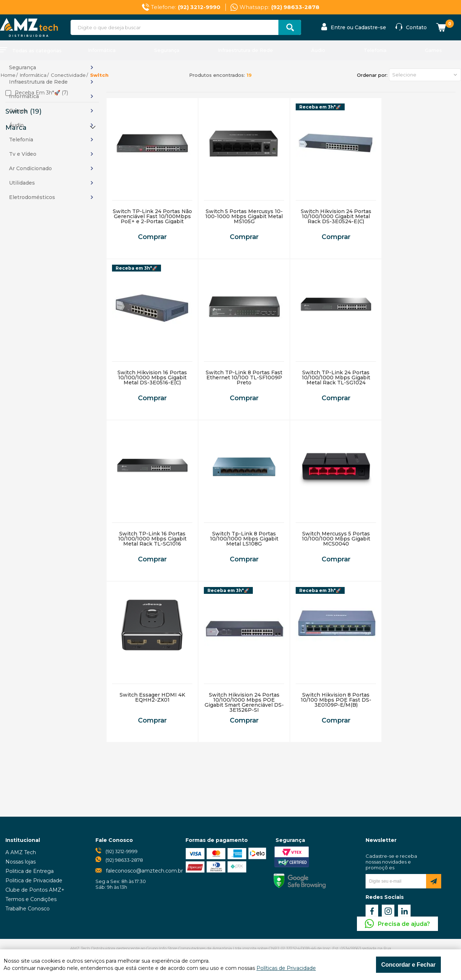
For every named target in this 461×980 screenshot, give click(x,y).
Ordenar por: (372, 75)
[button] (425, 75)
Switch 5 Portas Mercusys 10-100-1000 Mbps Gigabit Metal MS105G (244, 216)
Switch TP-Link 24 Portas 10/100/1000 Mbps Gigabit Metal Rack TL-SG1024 (336, 378)
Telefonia (375, 50)
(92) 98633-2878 (124, 860)
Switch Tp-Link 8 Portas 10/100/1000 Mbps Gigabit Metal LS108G (244, 539)
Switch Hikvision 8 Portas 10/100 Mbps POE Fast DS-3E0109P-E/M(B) (336, 700)
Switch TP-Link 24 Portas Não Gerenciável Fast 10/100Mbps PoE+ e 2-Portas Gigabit (152, 216)
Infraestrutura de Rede (245, 50)
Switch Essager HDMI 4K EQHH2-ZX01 (152, 697)
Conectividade (68, 75)
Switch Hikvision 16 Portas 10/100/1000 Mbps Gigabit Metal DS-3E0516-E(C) (152, 378)
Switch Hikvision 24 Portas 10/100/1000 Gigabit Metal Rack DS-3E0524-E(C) (336, 216)
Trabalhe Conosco (28, 909)
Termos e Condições (31, 899)
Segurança (167, 50)
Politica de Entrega (30, 871)
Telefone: (186, 7)
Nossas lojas (21, 862)
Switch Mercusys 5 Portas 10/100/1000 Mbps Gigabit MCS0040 (336, 539)
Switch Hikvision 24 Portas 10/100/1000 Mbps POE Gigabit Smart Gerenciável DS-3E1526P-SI (244, 702)
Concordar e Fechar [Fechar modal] (408, 965)
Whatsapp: (279, 7)
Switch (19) (23, 111)
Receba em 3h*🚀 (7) (41, 93)
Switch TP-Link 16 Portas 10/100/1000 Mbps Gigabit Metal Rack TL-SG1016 (152, 539)
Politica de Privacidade (34, 880)
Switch (99, 75)
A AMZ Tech (21, 852)
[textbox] (186, 27)
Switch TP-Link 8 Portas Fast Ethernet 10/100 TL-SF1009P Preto (244, 378)
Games (433, 50)
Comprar (152, 237)
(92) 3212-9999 (122, 851)
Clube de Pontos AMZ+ (35, 890)
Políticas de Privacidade (286, 968)
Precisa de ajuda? (404, 924)
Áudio (318, 50)
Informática (102, 50)
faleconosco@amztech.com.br (144, 871)
